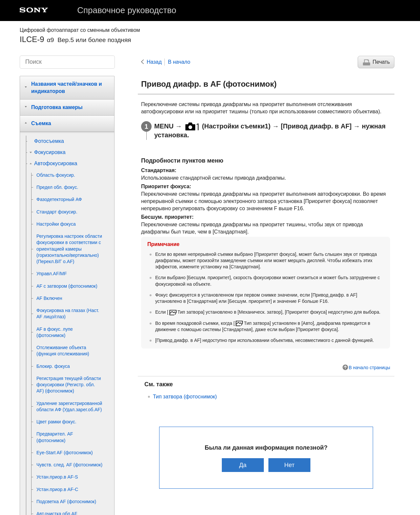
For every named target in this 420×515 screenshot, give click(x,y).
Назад (154, 62)
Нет (290, 465)
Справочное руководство (127, 10)
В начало (179, 62)
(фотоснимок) (185, 397)
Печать (381, 62)
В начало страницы (369, 368)
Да (243, 465)
